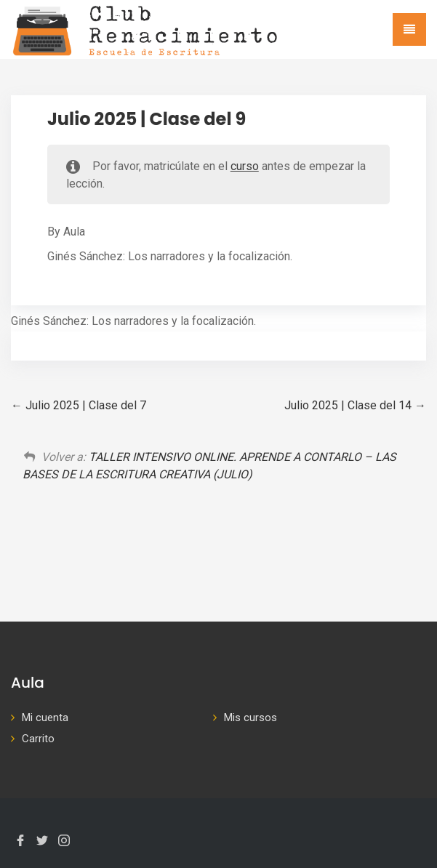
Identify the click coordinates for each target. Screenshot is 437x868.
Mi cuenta (45, 718)
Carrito (38, 739)
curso (245, 166)
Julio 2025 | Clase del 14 (355, 405)
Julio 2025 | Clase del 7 (79, 405)
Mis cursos (250, 718)
